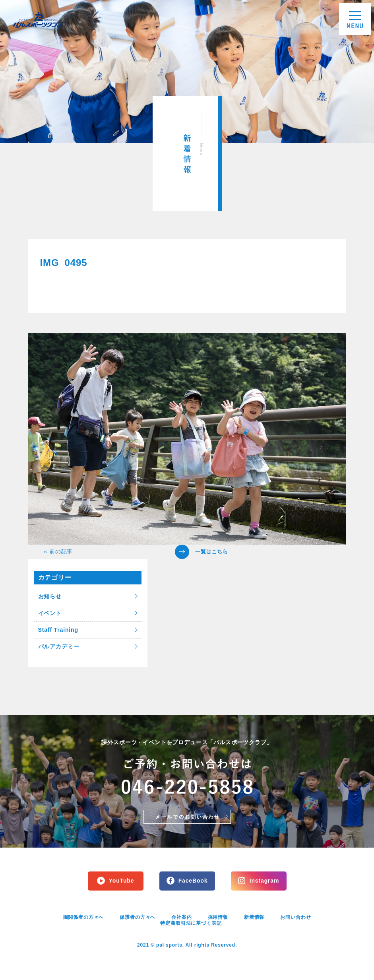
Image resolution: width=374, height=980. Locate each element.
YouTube (122, 881)
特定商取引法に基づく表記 (191, 923)
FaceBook (193, 881)
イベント (50, 613)
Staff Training (58, 630)
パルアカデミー (59, 646)
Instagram (264, 881)
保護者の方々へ (138, 917)
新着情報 (254, 917)
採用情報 (218, 917)
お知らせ (50, 596)
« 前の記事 (59, 551)
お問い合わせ (296, 917)
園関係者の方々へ (84, 917)
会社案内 (181, 917)
